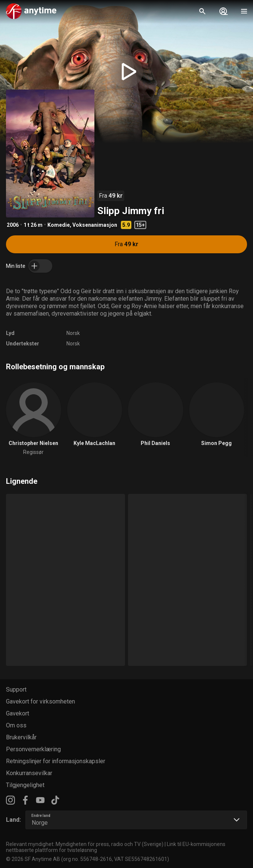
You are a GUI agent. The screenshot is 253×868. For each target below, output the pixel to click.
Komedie (59, 225)
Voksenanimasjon (95, 225)
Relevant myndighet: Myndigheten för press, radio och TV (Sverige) (85, 844)
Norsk (73, 333)
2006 (13, 225)
